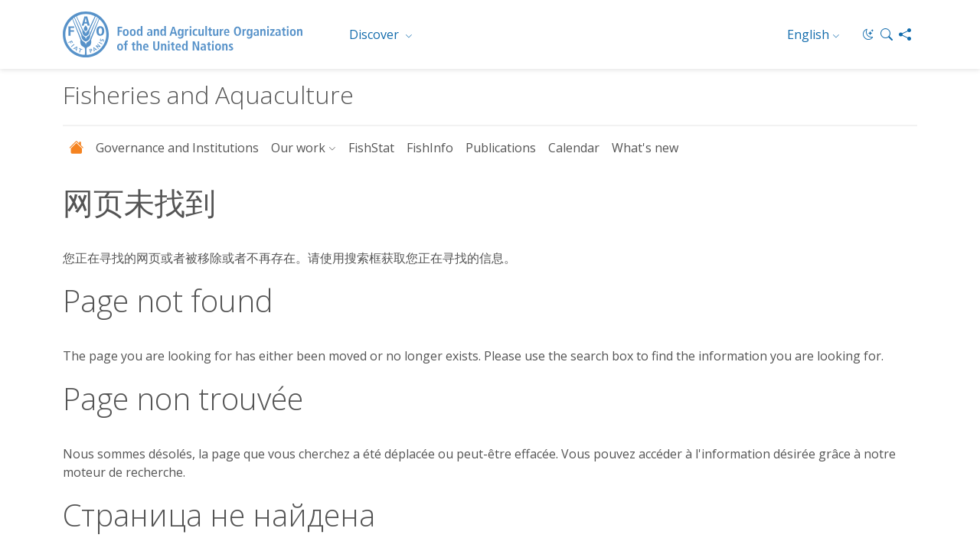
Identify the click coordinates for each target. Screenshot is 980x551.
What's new (645, 148)
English (808, 34)
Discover (376, 34)
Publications (501, 148)
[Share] (905, 34)
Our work (298, 148)
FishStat (371, 148)
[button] (887, 34)
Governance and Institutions (177, 148)
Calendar (574, 148)
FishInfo (430, 148)
